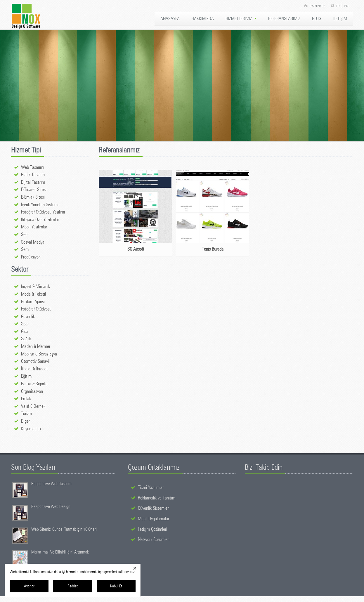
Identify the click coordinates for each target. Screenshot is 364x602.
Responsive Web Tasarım (51, 484)
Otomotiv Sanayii (35, 361)
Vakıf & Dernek (33, 406)
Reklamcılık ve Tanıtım (157, 498)
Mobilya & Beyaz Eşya (39, 354)
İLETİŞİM (340, 19)
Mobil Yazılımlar (34, 227)
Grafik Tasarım (33, 175)
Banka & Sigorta (34, 384)
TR (338, 6)
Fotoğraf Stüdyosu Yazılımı (43, 212)
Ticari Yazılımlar (151, 488)
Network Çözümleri (154, 539)
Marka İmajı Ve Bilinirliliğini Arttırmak (60, 552)
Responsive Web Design (51, 507)
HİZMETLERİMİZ (241, 19)
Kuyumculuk (31, 429)
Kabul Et (116, 586)
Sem (25, 249)
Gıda (25, 332)
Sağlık (26, 339)
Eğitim (26, 376)
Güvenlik (28, 317)
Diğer (25, 421)
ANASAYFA (170, 19)
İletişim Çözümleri (152, 529)
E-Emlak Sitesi (33, 197)
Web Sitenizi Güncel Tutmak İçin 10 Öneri (64, 529)
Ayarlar (29, 586)
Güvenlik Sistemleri (154, 508)
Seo (24, 235)
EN (346, 6)
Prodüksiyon (31, 257)
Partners (318, 6)
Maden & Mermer (36, 346)
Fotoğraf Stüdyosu (36, 309)
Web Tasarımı (33, 167)
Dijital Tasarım (33, 182)
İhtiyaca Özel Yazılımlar (40, 220)
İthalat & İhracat (34, 369)
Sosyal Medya (33, 242)
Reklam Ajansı (33, 302)
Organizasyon (32, 391)
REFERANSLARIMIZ (284, 19)
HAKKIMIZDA (203, 19)
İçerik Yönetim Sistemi (40, 205)
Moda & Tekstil (33, 294)
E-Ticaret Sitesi (34, 190)
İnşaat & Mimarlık (35, 287)
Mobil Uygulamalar (154, 519)
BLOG (317, 19)
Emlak (26, 399)
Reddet (73, 586)
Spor (25, 324)
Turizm (26, 414)
